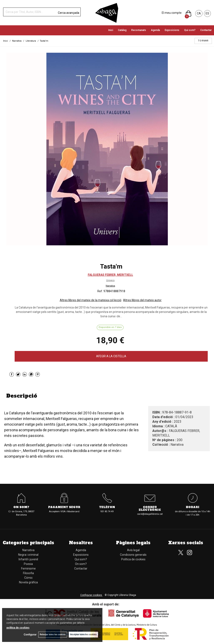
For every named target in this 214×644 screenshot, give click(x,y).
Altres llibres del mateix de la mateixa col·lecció (91, 300)
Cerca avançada (69, 13)
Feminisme (28, 568)
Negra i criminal (28, 555)
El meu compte (172, 13)
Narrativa (110, 286)
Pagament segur (64, 507)
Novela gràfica (28, 582)
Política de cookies (133, 559)
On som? (21, 507)
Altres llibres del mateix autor (142, 300)
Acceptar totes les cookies (83, 634)
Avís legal (133, 550)
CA (199, 13)
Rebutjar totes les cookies (52, 634)
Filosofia (28, 573)
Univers (110, 280)
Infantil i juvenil (28, 559)
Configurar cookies (91, 595)
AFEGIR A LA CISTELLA (111, 356)
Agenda (155, 30)
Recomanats (139, 30)
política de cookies (18, 627)
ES (207, 13)
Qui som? (190, 30)
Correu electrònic (150, 509)
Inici (111, 30)
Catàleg (122, 30)
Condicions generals (133, 555)
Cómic (28, 578)
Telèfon (107, 507)
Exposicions (172, 30)
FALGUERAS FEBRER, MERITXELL (110, 275)
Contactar (206, 30)
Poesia (28, 564)
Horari (193, 507)
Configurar (29, 635)
